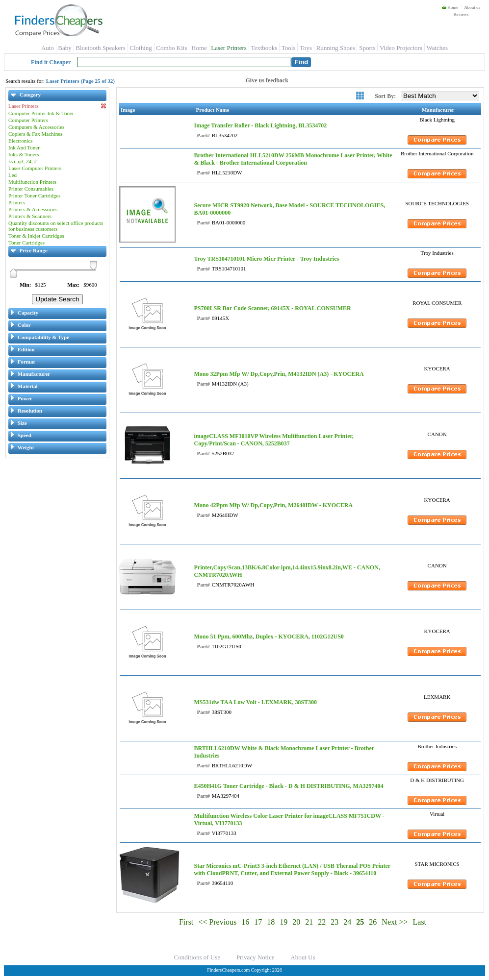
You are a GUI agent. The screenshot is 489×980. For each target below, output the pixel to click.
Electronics (20, 141)
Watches (437, 48)
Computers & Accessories (36, 127)
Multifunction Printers (32, 182)
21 (309, 922)
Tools (289, 48)
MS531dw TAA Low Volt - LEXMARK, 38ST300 (255, 702)
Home (450, 7)
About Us (303, 957)
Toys (306, 48)
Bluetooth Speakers (100, 48)
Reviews (461, 14)
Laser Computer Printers (35, 168)
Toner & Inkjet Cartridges (36, 236)
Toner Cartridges (26, 243)
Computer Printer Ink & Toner (41, 113)
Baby (64, 48)
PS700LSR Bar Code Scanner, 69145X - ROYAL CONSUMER (272, 308)
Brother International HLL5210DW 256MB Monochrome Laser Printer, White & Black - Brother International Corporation (293, 159)
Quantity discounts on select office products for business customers (56, 226)
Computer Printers (28, 120)
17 (258, 922)
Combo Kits (171, 48)
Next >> (395, 922)
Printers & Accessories (33, 209)
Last (420, 922)
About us (472, 7)
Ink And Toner (24, 147)
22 (322, 922)
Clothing (141, 48)
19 (283, 922)
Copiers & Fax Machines (35, 134)
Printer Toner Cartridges (35, 196)
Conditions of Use (197, 957)
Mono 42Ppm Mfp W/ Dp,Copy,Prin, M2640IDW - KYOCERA (273, 505)
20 (296, 922)
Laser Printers (229, 48)
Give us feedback (267, 80)
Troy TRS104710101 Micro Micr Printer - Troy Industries (266, 259)
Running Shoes (336, 48)
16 (245, 922)
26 (373, 922)
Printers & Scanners (30, 216)
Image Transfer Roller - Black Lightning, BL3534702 (260, 125)
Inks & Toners (24, 154)
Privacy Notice (256, 957)
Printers (17, 202)
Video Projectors (401, 48)
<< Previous (217, 922)
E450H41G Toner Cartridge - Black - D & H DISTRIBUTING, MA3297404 (288, 786)
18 (271, 922)
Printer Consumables (31, 189)
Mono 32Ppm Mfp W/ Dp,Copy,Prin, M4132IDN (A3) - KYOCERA (279, 374)
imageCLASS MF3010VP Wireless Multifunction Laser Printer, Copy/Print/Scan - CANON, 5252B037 (273, 440)
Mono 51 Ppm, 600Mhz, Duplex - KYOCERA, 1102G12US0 (269, 637)
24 (347, 922)
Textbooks (264, 48)
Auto (48, 48)
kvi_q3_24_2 (23, 161)
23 (335, 922)
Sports (367, 48)
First (186, 922)
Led (13, 175)
